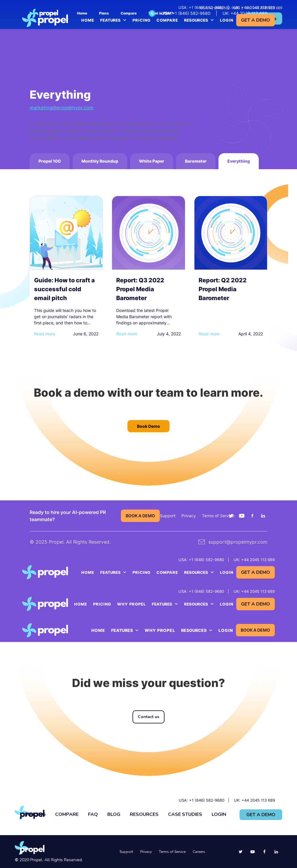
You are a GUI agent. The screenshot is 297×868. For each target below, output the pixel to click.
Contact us (148, 717)
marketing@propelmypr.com (62, 108)
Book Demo (148, 426)
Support (168, 516)
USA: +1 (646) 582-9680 (201, 7)
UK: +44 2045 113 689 (254, 7)
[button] (113, 20)
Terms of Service (218, 516)
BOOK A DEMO (140, 516)
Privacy (189, 516)
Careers (199, 852)
